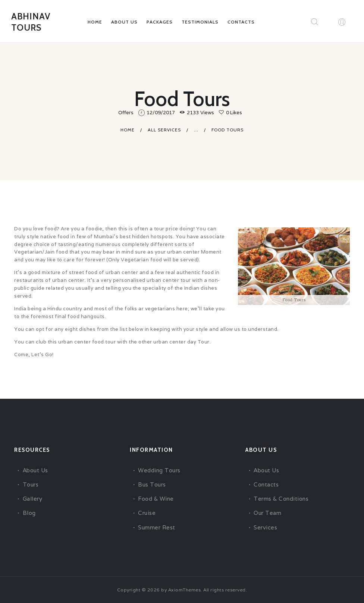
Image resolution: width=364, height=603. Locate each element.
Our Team (267, 513)
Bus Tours (152, 484)
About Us (35, 470)
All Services (164, 129)
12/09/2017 (161, 113)
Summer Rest (157, 527)
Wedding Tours (159, 470)
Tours (31, 484)
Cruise (147, 513)
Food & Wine (156, 499)
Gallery (33, 499)
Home (128, 129)
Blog (29, 513)
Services (265, 527)
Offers (126, 113)
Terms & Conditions (281, 499)
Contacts (266, 484)
